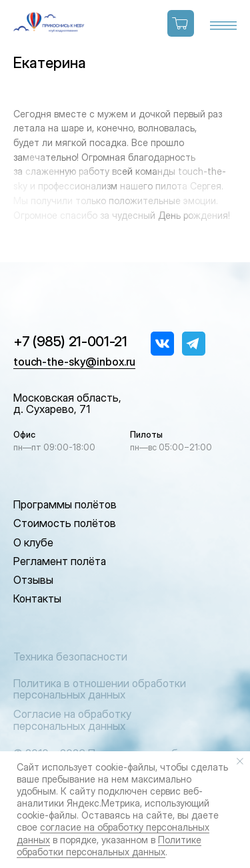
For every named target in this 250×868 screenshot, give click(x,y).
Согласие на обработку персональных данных (72, 720)
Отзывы (33, 580)
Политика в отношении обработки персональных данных (100, 689)
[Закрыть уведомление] (240, 761)
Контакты (37, 598)
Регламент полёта (60, 561)
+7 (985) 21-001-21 (70, 341)
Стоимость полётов (65, 523)
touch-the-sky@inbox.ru (74, 362)
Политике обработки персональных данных (109, 846)
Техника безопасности (70, 657)
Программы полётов (65, 504)
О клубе (33, 542)
